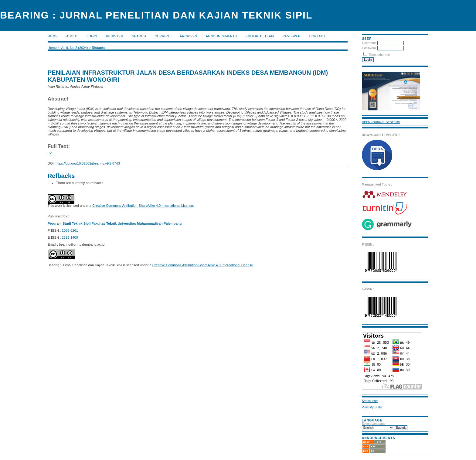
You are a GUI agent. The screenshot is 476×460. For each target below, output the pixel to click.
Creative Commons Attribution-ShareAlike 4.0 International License (143, 206)
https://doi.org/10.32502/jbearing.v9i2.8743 (88, 163)
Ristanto (99, 48)
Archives (188, 36)
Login (92, 36)
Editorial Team (260, 36)
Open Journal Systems (381, 122)
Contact (317, 36)
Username (369, 43)
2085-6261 (70, 230)
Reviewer (292, 36)
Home (53, 36)
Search (139, 36)
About (72, 36)
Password (369, 48)
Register (115, 36)
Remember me (380, 55)
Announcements (221, 36)
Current (163, 36)
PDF (51, 153)
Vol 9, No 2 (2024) (74, 48)
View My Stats (372, 407)
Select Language (374, 424)
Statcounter (370, 401)
